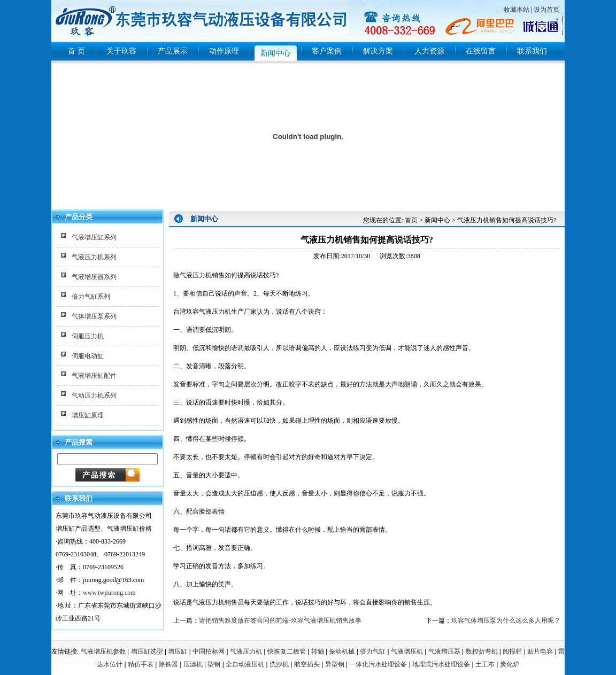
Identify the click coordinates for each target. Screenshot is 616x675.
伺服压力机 (88, 336)
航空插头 (307, 664)
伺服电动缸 (88, 356)
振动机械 (342, 651)
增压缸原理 (88, 415)
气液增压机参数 (103, 651)
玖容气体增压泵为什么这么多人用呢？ (506, 620)
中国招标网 (209, 651)
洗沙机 (279, 664)
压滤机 (193, 664)
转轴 (318, 651)
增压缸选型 (147, 651)
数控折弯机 (482, 651)
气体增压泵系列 (94, 316)
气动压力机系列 (94, 395)
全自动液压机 (245, 664)
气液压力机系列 (94, 257)
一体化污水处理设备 (378, 664)
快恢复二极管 (287, 651)
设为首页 (546, 10)
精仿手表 (141, 664)
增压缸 (178, 651)
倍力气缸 (373, 651)
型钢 (214, 664)
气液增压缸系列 (94, 237)
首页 (411, 220)
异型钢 (335, 664)
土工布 (485, 664)
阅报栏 (512, 651)
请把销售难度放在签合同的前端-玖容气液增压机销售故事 (280, 620)
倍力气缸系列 (91, 297)
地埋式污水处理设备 (441, 664)
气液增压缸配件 (94, 376)
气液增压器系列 (94, 277)
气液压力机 (246, 651)
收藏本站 (517, 10)
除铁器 (168, 664)
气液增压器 (444, 651)
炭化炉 (510, 664)
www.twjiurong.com (109, 593)
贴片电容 (540, 651)
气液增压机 (407, 651)
